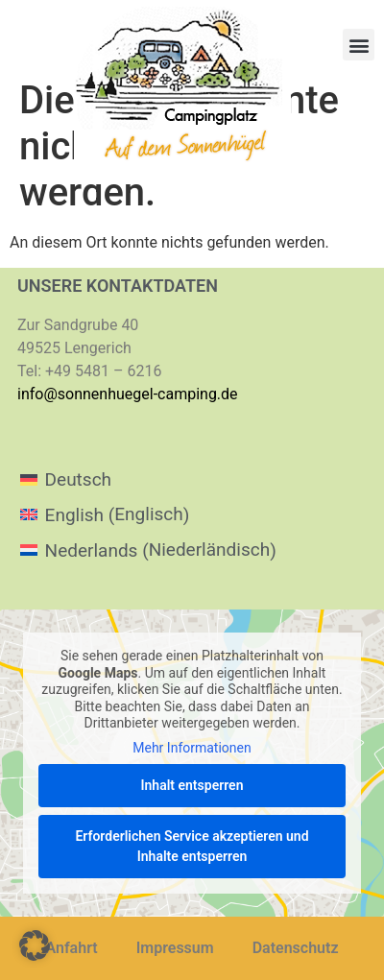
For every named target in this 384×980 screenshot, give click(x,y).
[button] (359, 45)
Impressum (175, 948)
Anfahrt (72, 948)
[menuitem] (148, 479)
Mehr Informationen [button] (192, 747)
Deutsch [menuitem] (78, 479)
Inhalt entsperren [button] (192, 785)
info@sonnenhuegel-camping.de (128, 394)
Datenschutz (296, 948)
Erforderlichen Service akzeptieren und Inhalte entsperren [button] (192, 846)
